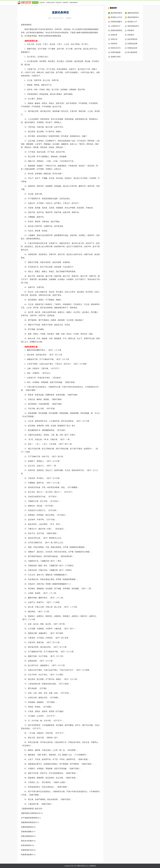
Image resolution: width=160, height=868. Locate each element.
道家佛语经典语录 (28, 822)
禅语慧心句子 (132, 22)
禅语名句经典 (26, 841)
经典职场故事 (116, 52)
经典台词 (114, 39)
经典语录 (58, 3)
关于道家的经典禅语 (29, 818)
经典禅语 (35, 3)
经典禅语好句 (26, 850)
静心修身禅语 (132, 52)
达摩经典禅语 (26, 827)
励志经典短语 (132, 39)
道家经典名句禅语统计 (30, 813)
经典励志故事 (132, 44)
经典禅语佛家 (26, 832)
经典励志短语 (132, 48)
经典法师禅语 (26, 836)
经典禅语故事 (26, 855)
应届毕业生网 (50, 3)
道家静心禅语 (116, 57)
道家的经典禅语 (116, 30)
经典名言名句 (116, 48)
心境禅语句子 (116, 26)
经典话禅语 (25, 845)
